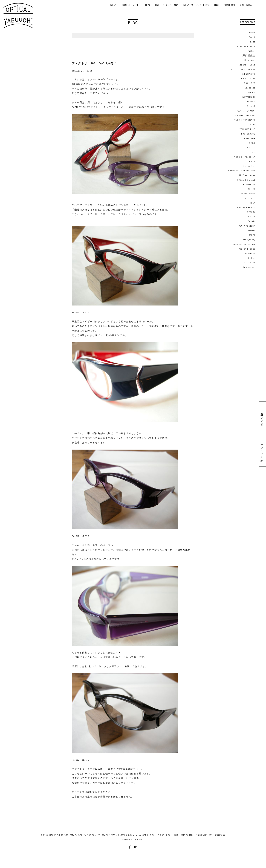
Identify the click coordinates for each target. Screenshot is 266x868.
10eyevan (250, 60)
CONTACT (229, 5)
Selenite (250, 88)
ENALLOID (250, 83)
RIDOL (252, 217)
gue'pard (250, 198)
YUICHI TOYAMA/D (245, 120)
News (252, 33)
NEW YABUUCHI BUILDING (201, 5)
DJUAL (252, 235)
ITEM (147, 5)
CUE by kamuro (246, 207)
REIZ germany (247, 175)
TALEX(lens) (248, 240)
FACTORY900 (248, 134)
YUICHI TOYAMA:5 (245, 115)
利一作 (251, 189)
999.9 (252, 143)
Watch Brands (247, 249)
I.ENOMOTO (249, 74)
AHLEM (252, 92)
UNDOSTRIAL (248, 79)
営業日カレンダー (262, 418)
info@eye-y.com (134, 835)
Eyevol (251, 106)
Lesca (252, 125)
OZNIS (252, 230)
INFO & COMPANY (167, 5)
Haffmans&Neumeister (242, 171)
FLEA (253, 203)
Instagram (249, 267)
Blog (253, 42)
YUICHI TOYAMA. (246, 111)
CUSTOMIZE (249, 263)
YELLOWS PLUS (248, 129)
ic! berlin (249, 166)
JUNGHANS (249, 253)
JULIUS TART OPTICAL (243, 69)
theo (253, 152)
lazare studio (247, 65)
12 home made (246, 194)
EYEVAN (251, 102)
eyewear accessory (244, 244)
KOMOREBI (249, 184)
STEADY (251, 212)
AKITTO (251, 148)
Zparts (252, 221)
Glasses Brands (246, 46)
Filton (251, 51)
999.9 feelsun (247, 226)
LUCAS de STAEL (246, 180)
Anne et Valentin (245, 157)
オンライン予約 (262, 450)
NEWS (114, 5)
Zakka (252, 258)
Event (252, 37)
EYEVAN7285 (248, 97)
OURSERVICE (131, 5)
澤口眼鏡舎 (249, 56)
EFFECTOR (250, 138)
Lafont (251, 161)
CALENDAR (247, 5)
